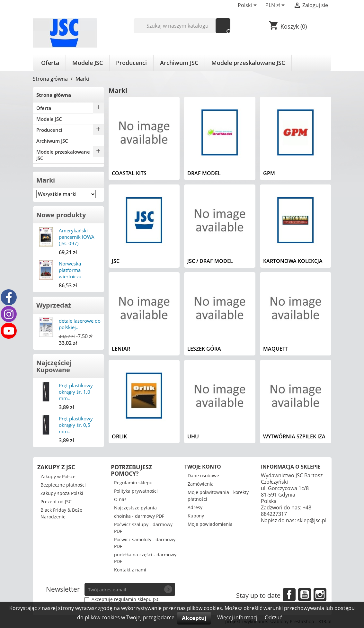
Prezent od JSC (56, 502)
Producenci (131, 63)
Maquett (276, 349)
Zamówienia (201, 484)
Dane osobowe (203, 475)
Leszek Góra (204, 349)
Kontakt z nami (130, 570)
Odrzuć (273, 617)
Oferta (50, 63)
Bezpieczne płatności (63, 485)
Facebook (289, 595)
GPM (269, 173)
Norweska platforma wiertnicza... (72, 270)
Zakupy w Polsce (58, 476)
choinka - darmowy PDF (139, 516)
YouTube (305, 595)
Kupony (196, 516)
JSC (116, 261)
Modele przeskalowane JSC (248, 63)
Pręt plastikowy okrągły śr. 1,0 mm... (76, 392)
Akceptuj (194, 618)
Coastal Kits (129, 173)
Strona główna (54, 95)
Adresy (195, 507)
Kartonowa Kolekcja (293, 261)
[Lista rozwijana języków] (248, 6)
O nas (120, 499)
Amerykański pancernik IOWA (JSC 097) (77, 237)
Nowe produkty (61, 215)
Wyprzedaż (54, 305)
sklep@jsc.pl (312, 520)
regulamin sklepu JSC (137, 599)
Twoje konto (203, 467)
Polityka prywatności (136, 491)
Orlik (119, 436)
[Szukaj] (182, 26)
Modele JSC (88, 63)
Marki (46, 180)
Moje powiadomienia (210, 524)
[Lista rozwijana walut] (276, 6)
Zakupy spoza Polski (62, 493)
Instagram (320, 595)
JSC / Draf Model (210, 261)
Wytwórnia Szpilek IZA (294, 436)
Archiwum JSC (179, 63)
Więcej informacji (239, 617)
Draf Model (204, 173)
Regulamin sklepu (133, 483)
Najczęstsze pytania (135, 508)
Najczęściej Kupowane (54, 366)
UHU (193, 436)
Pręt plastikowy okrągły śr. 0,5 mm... (76, 425)
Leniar (121, 349)
